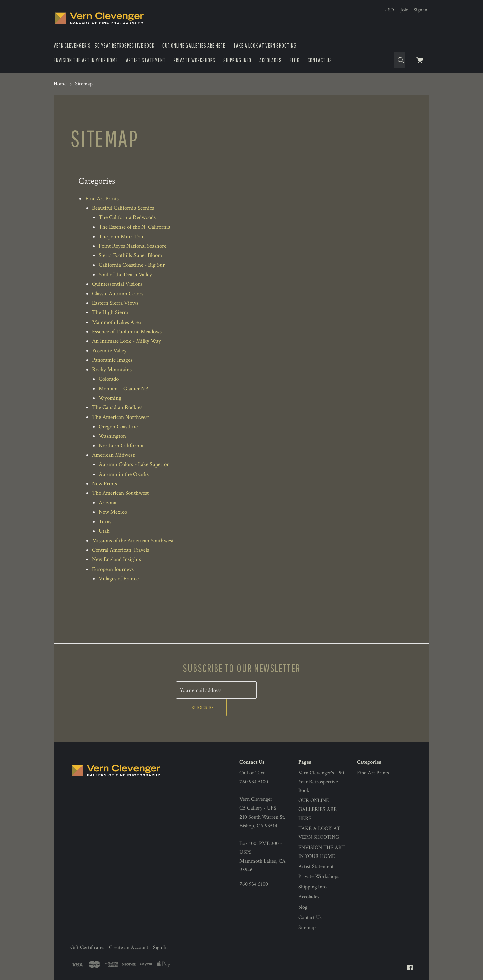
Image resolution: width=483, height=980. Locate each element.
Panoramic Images (112, 360)
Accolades (271, 60)
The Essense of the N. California (135, 227)
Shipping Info (237, 60)
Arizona (108, 503)
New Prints (104, 484)
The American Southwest (120, 493)
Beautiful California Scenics (123, 208)
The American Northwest (120, 417)
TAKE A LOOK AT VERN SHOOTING (265, 45)
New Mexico (113, 512)
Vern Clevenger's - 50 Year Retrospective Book (104, 45)
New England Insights (116, 559)
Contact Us (320, 60)
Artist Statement (146, 60)
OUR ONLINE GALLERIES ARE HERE (194, 45)
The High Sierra (110, 312)
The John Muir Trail (122, 237)
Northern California (121, 446)
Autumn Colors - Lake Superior (134, 464)
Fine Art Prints (102, 199)
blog (295, 60)
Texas (105, 522)
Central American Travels (120, 550)
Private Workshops (195, 60)
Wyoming (110, 398)
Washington (112, 436)
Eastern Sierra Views (115, 303)
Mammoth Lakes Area (116, 322)
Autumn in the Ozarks (124, 474)
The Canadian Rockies (117, 407)
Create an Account (129, 930)
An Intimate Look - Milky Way (126, 341)
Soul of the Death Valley (125, 275)
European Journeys (113, 569)
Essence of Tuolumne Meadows (127, 332)
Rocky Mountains (112, 370)
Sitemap (307, 910)
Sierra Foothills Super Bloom (130, 255)
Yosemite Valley (109, 351)
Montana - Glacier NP (123, 389)
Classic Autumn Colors (118, 294)
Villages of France (119, 579)
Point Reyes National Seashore (132, 246)
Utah (104, 531)
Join (405, 10)
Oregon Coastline (118, 427)
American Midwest (113, 455)
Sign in (420, 10)
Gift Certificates (87, 930)
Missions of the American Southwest (133, 541)
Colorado (109, 379)
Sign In (160, 930)
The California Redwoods (127, 217)
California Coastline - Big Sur (132, 265)
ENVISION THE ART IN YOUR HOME (86, 60)
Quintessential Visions (117, 284)
